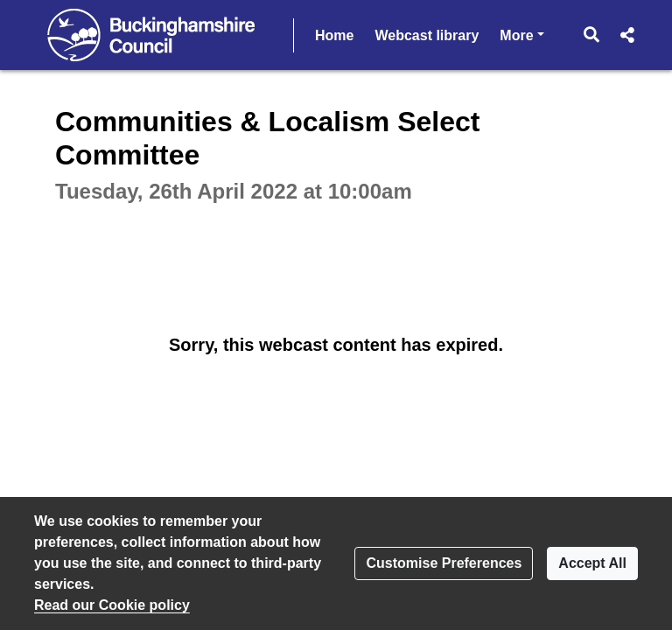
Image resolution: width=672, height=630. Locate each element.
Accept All (592, 563)
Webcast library (427, 35)
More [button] (521, 34)
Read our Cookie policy (112, 605)
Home (334, 35)
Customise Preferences (444, 563)
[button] (592, 35)
